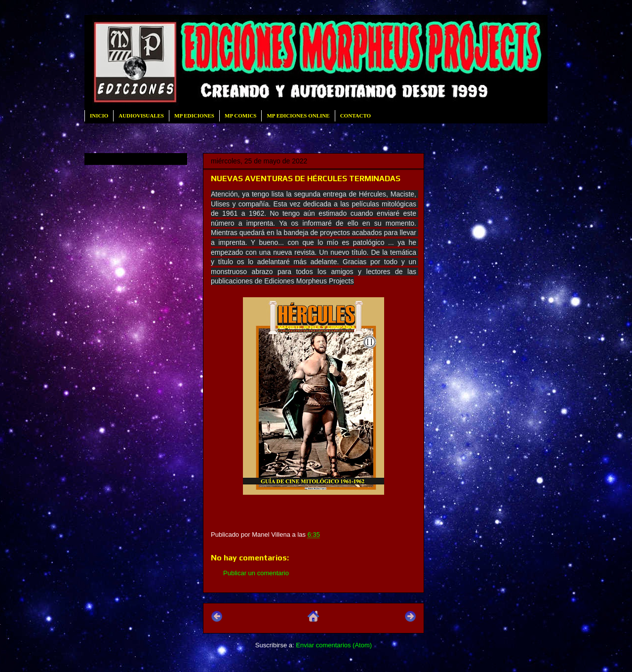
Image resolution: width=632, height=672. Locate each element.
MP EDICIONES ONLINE (298, 116)
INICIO (99, 116)
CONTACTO (356, 116)
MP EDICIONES (194, 116)
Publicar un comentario (256, 573)
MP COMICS (240, 116)
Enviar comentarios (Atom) (334, 645)
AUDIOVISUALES (141, 116)
